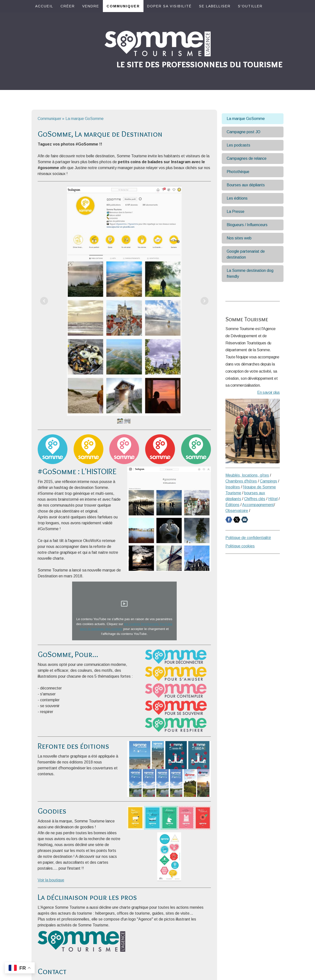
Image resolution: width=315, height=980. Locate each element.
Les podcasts (238, 145)
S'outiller (250, 6)
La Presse (236, 212)
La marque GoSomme (246, 119)
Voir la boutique (51, 880)
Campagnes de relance (247, 158)
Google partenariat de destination (246, 254)
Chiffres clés (255, 499)
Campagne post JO (244, 132)
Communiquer (123, 6)
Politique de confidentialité (248, 538)
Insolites (233, 487)
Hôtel (273, 499)
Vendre (91, 6)
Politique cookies (240, 546)
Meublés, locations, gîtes (247, 475)
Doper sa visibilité (169, 6)
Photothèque (238, 172)
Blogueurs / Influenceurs (247, 225)
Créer (68, 6)
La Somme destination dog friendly (250, 273)
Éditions (232, 505)
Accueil (44, 6)
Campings (268, 481)
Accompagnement (258, 505)
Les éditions (237, 198)
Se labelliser (215, 6)
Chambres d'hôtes (241, 481)
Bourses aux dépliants (246, 185)
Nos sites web (239, 238)
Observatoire (237, 511)
